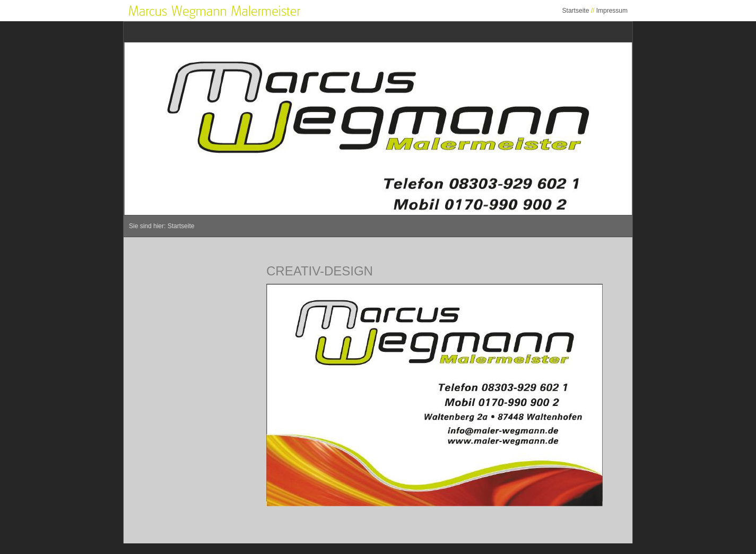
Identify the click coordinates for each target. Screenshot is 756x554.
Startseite (576, 11)
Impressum (612, 11)
